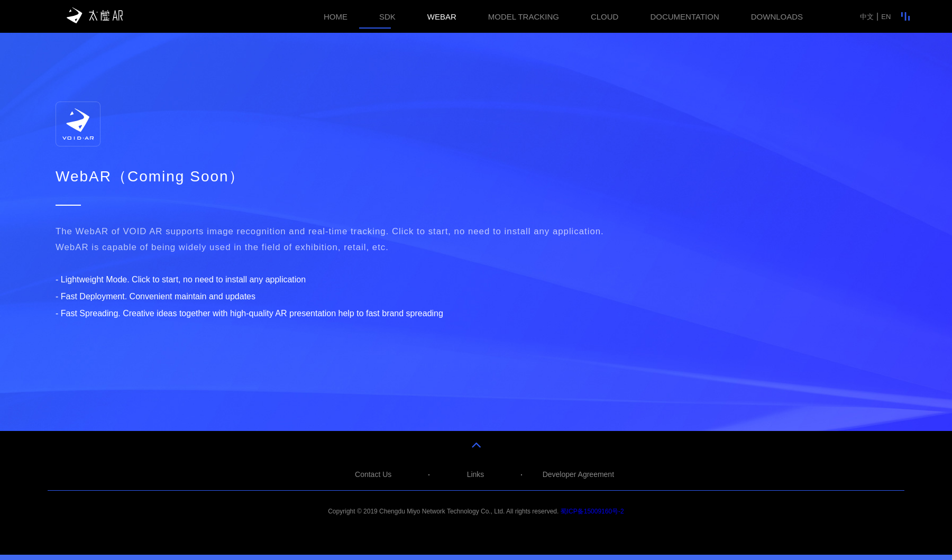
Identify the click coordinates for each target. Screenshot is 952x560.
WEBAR (442, 17)
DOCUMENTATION (684, 17)
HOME (336, 17)
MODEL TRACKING (524, 17)
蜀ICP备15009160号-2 (592, 511)
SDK (387, 17)
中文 (867, 17)
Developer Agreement (578, 474)
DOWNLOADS (777, 17)
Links (476, 474)
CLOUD (605, 17)
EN (886, 17)
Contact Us (373, 474)
